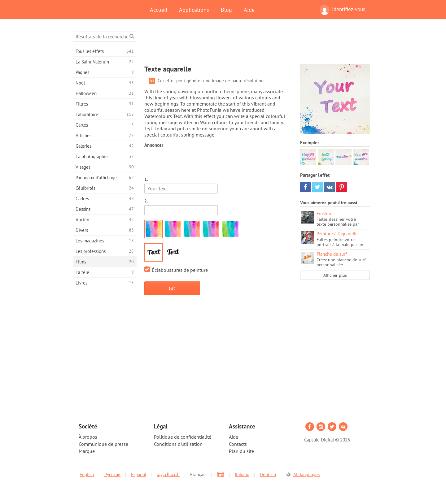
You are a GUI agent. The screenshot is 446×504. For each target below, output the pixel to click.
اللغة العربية (168, 474)
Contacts (238, 444)
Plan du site (241, 451)
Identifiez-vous (342, 10)
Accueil (159, 10)
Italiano (242, 474)
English (87, 474)
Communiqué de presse (103, 444)
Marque (87, 451)
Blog (226, 10)
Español (139, 474)
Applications (194, 10)
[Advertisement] (257, 46)
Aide (249, 10)
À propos (88, 437)
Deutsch (268, 474)
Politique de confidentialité (183, 437)
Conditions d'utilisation (178, 444)
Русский (112, 474)
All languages (306, 474)
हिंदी (221, 474)
